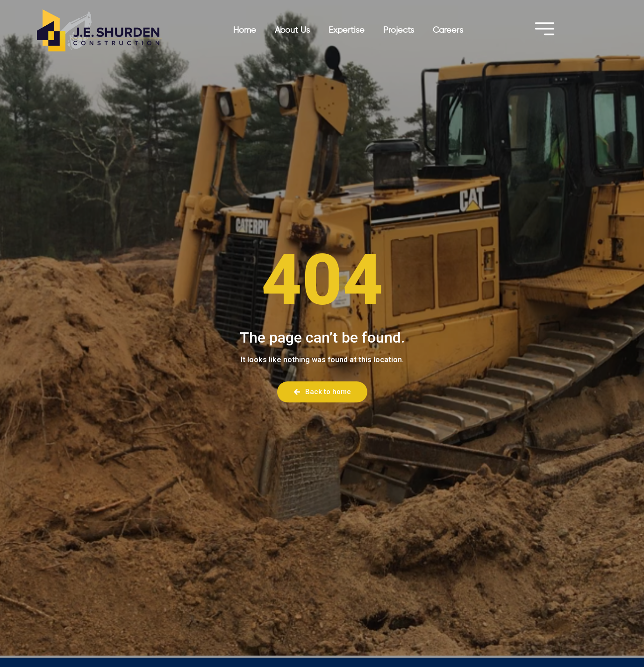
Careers (448, 30)
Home (245, 30)
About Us (292, 30)
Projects (399, 30)
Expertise (347, 30)
